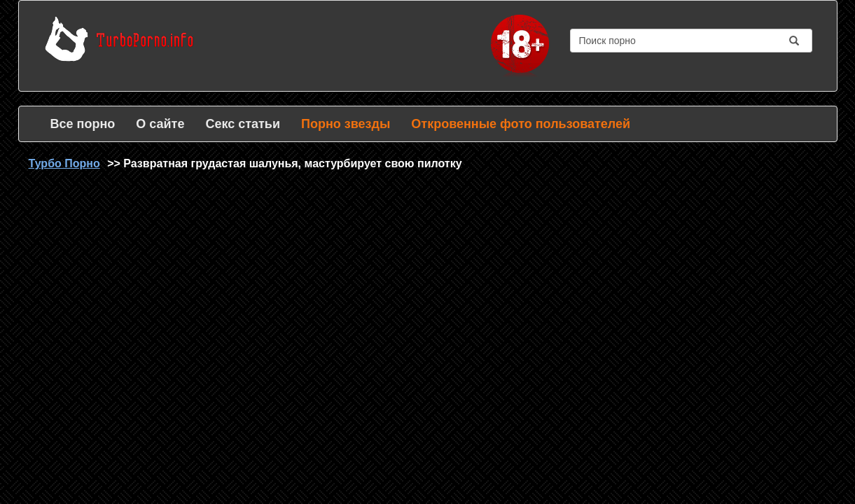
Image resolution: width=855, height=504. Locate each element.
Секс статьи (243, 124)
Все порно (83, 124)
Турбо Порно (64, 163)
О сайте (160, 124)
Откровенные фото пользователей (521, 124)
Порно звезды (346, 124)
